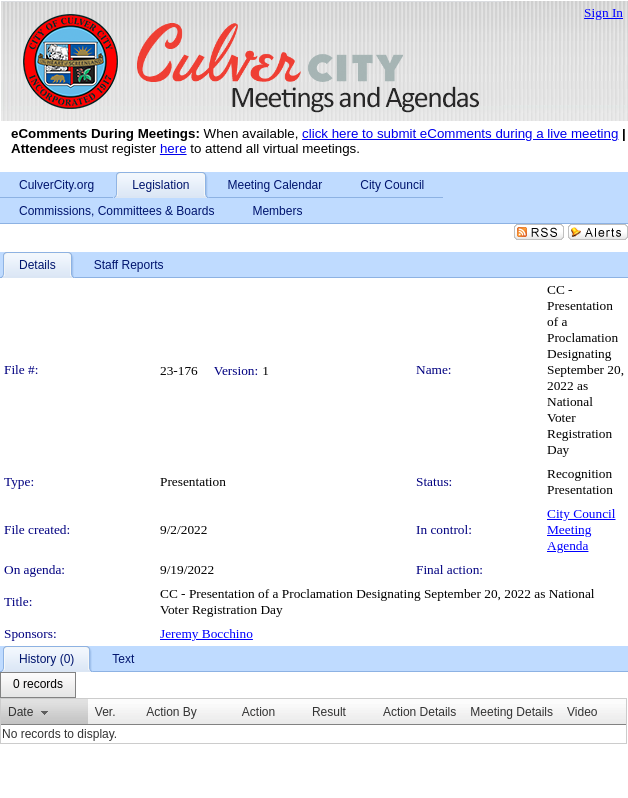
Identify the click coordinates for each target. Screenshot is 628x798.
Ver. (105, 712)
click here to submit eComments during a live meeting (460, 133)
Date (20, 712)
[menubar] (38, 685)
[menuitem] (38, 685)
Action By (171, 712)
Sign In (603, 12)
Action (258, 712)
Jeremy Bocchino (206, 633)
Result (329, 712)
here (173, 148)
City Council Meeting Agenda (581, 529)
